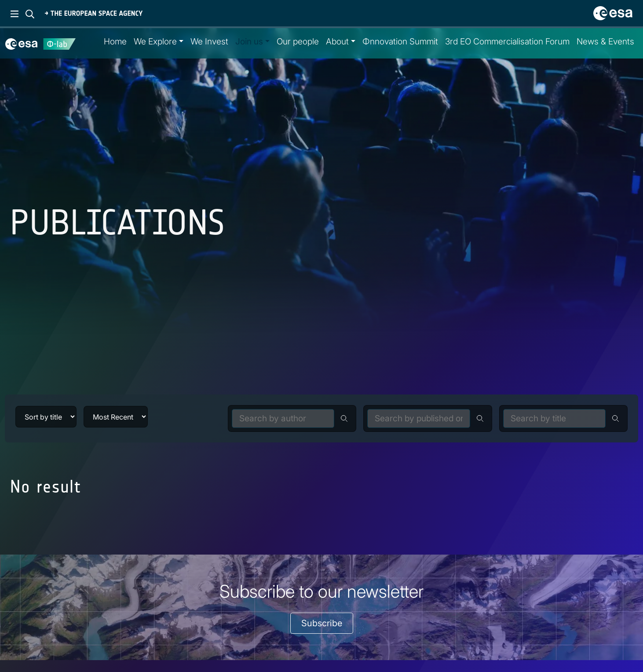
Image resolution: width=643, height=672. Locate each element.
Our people (298, 41)
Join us (249, 41)
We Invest (209, 41)
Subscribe (322, 623)
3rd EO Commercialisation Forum (507, 41)
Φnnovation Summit (400, 41)
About (337, 41)
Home (115, 41)
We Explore (155, 41)
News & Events (605, 41)
